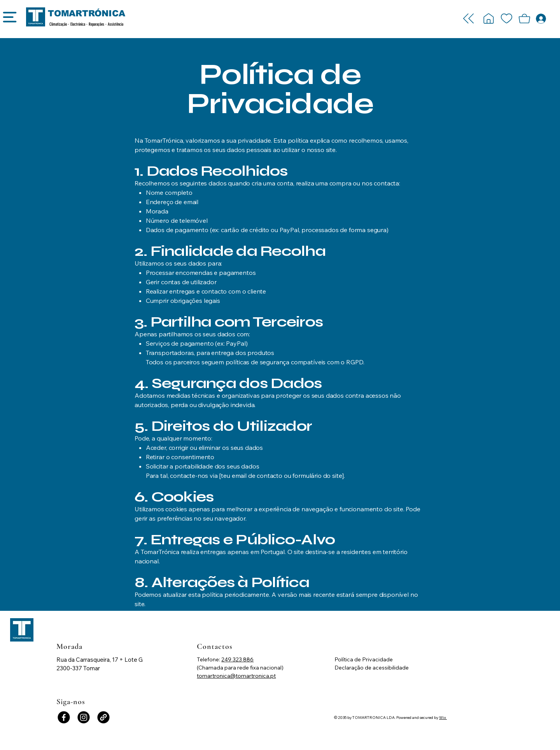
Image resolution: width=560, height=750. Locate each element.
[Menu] (10, 20)
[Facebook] (64, 717)
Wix (443, 718)
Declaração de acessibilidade (372, 668)
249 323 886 (237, 659)
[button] (524, 18)
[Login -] (488, 18)
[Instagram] (84, 717)
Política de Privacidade (364, 659)
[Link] (103, 717)
